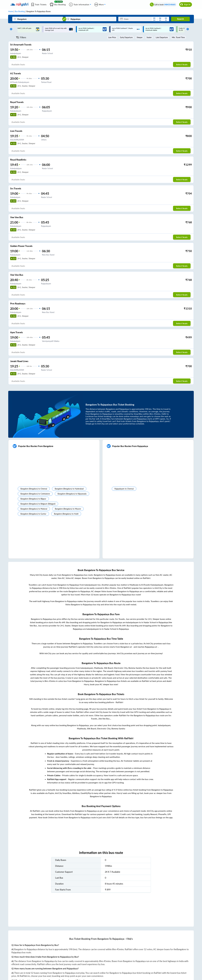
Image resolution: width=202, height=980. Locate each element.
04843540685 (170, 5)
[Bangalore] (38, 19)
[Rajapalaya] (91, 19)
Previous (10, 29)
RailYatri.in (25, 976)
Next (187, 29)
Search (180, 19)
